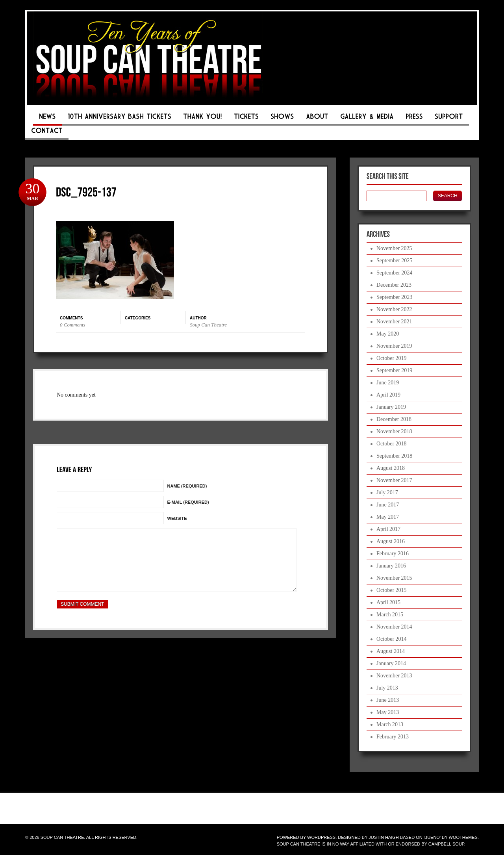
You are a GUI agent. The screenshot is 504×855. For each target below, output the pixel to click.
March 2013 (390, 724)
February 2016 (393, 554)
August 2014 (391, 651)
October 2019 (392, 358)
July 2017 (387, 492)
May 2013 (388, 712)
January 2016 (391, 566)
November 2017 (394, 480)
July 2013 (387, 688)
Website (177, 518)
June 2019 (388, 383)
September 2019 (394, 370)
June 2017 (388, 505)
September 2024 (394, 273)
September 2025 (394, 261)
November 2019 (394, 346)
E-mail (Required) (188, 502)
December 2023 (394, 285)
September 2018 (394, 456)
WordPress (321, 837)
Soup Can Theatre (208, 325)
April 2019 (388, 395)
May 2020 (388, 334)
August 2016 (391, 541)
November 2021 (394, 322)
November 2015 (394, 578)
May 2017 (388, 517)
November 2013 (394, 676)
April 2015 (388, 602)
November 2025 (394, 248)
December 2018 (394, 419)
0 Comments (73, 325)
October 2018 (392, 444)
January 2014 (391, 663)
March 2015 (390, 615)
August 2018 (391, 468)
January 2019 (391, 407)
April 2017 (388, 529)
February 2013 (393, 737)
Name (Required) (187, 486)
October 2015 (392, 590)
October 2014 (392, 639)
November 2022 (394, 309)
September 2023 (394, 297)
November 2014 (394, 627)
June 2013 (388, 700)
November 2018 (394, 431)
